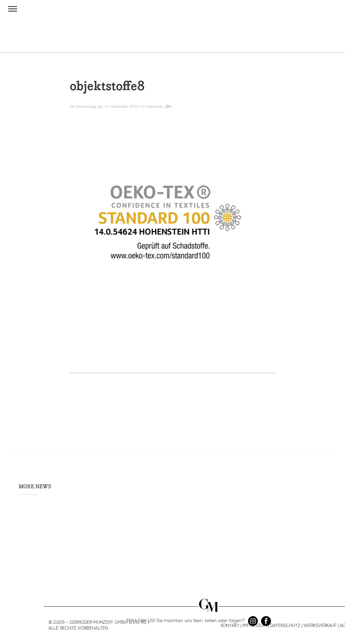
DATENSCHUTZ (285, 626)
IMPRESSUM (255, 626)
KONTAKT (230, 626)
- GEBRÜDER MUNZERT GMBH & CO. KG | (107, 623)
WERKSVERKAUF (320, 626)
